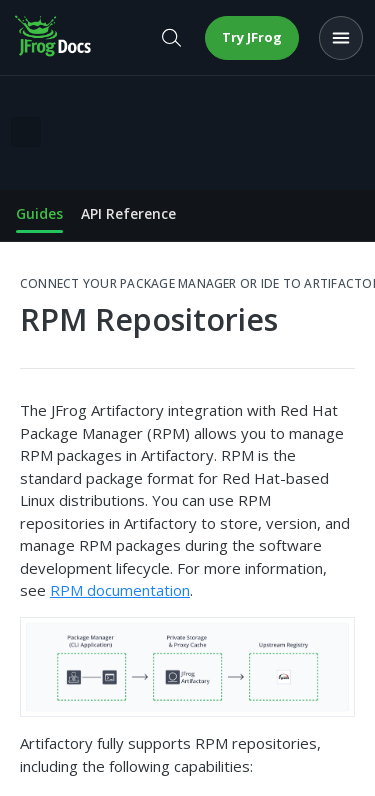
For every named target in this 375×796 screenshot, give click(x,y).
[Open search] (171, 38)
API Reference (128, 213)
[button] (187, 667)
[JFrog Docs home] (54, 38)
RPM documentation (120, 590)
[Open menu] (341, 38)
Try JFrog (252, 37)
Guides (39, 213)
